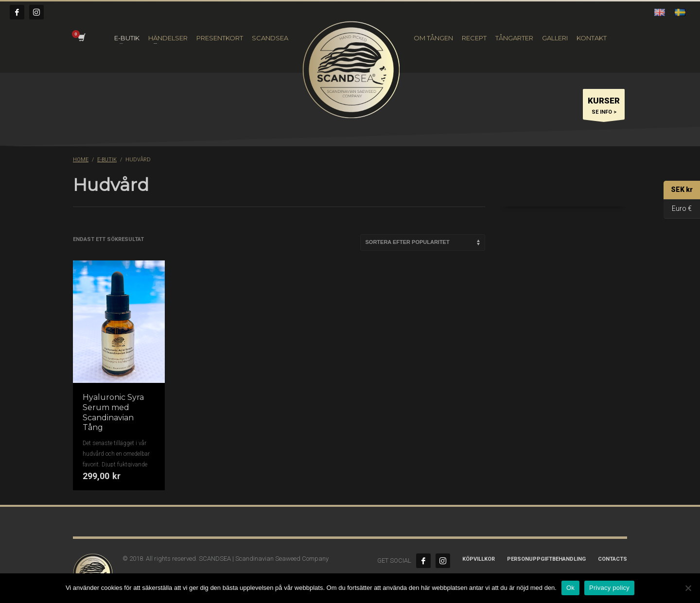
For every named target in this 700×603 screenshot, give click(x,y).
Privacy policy (609, 588)
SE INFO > (604, 107)
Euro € (678, 209)
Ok (570, 588)
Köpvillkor (479, 559)
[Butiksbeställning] (423, 242)
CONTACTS (612, 559)
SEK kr (678, 190)
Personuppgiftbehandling (546, 559)
